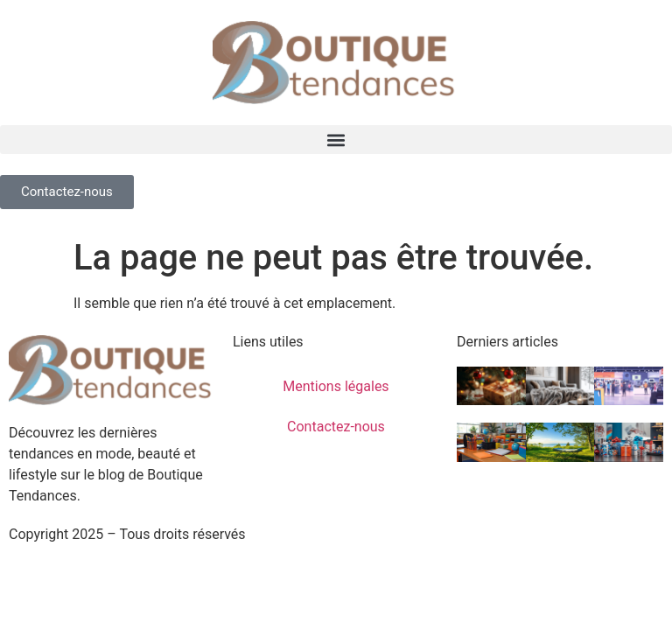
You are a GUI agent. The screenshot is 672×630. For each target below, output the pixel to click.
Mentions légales (336, 386)
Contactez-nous (336, 427)
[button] (336, 140)
